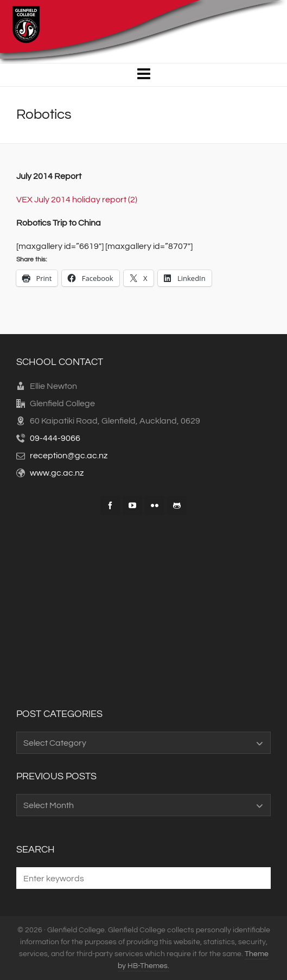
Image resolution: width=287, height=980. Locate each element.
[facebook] (110, 505)
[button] (257, 878)
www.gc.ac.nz (57, 473)
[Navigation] (143, 75)
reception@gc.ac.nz (69, 456)
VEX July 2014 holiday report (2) (77, 200)
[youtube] (132, 505)
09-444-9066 (55, 438)
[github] (177, 505)
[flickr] (155, 505)
